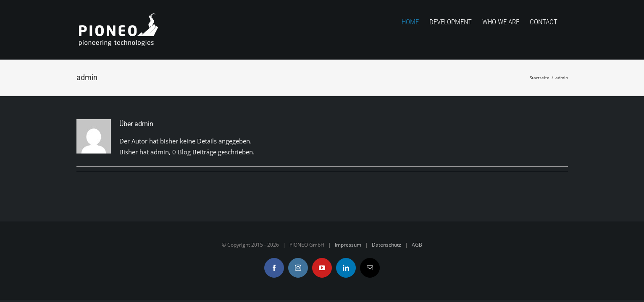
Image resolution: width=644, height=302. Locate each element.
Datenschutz (386, 245)
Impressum (348, 245)
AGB (417, 245)
